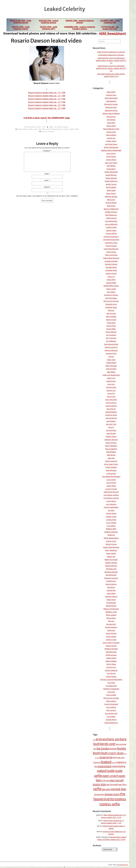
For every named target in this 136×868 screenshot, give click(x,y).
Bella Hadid (111, 190)
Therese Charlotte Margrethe (111, 679)
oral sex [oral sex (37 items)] (105, 780)
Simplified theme (123, 865)
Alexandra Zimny (111, 110)
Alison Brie (111, 123)
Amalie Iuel (111, 138)
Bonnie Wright (111, 203)
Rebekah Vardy (111, 612)
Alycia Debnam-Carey (111, 129)
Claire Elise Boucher (111, 249)
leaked (25, 129)
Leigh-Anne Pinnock (111, 492)
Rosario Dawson (63, 127)
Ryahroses (111, 630)
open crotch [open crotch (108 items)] (110, 776)
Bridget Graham (111, 212)
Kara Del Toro (111, 424)
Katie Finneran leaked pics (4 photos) (111, 52)
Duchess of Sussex (111, 295)
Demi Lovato (111, 289)
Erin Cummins (111, 338)
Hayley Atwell (111, 363)
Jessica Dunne (111, 403)
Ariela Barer (111, 169)
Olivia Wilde (111, 593)
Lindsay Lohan (111, 516)
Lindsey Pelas (111, 520)
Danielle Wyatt (111, 267)
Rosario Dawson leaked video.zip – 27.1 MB (47, 93)
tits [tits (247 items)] (112, 799)
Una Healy (111, 683)
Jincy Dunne (111, 409)
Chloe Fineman (111, 246)
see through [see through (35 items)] (112, 784)
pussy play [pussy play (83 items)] (99, 784)
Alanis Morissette (111, 98)
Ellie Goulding (111, 316)
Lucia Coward (111, 523)
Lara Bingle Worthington (111, 476)
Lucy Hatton (111, 526)
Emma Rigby (111, 329)
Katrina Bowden (111, 446)
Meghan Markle (111, 563)
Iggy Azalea (111, 372)
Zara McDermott (111, 713)
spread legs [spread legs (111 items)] (119, 789)
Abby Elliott (111, 92)
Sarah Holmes (111, 633)
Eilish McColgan (111, 298)
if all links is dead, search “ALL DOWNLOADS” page (47, 118)
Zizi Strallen (111, 717)
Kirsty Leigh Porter (111, 464)
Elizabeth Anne (111, 304)
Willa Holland (111, 701)
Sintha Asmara (111, 655)
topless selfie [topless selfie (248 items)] (110, 804)
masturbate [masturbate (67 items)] (104, 766)
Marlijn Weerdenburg (111, 547)
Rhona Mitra (111, 618)
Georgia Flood (111, 353)
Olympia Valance (111, 596)
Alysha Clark (111, 132)
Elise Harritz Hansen (111, 301)
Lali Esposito (111, 473)
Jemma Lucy (111, 390)
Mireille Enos (111, 581)
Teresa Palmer (111, 676)
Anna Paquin (111, 156)
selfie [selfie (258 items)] (97, 789)
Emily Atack (111, 323)
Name (47, 174)
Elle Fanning (111, 313)
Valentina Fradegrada (111, 689)
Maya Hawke (111, 553)
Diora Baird (111, 292)
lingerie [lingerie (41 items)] (120, 762)
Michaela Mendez (111, 572)
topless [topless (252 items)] (120, 799)
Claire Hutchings (111, 255)
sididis (51, 127)
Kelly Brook (111, 455)
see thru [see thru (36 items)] (122, 784)
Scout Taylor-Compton (111, 643)
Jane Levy (111, 384)
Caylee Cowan (111, 230)
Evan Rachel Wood (111, 344)
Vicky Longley (111, 695)
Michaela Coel (111, 569)
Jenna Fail (111, 393)
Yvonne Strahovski (111, 704)
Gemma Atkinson (111, 350)
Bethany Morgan (111, 196)
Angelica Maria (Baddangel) (111, 150)
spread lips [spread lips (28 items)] (99, 794)
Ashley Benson (111, 175)
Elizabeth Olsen (111, 307)
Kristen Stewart (111, 467)
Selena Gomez (111, 646)
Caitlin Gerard (111, 218)
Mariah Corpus (111, 544)
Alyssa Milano (111, 135)
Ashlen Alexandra (111, 172)
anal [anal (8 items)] (94, 740)
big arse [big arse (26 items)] (119, 744)
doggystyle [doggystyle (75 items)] (106, 757)
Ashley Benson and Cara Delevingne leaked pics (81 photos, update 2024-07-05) (111, 68)
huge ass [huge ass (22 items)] (97, 762)
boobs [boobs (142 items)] (122, 748)
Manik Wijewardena (111, 538)
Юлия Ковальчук (111, 723)
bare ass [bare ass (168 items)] (113, 739)
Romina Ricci (111, 624)
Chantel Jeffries (111, 233)
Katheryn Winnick (111, 440)
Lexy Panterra (111, 504)
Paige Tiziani (111, 600)
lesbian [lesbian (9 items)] (114, 763)
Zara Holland (111, 707)
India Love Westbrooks (111, 375)
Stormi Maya (111, 664)
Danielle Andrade (111, 261)
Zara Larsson (111, 710)
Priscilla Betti (111, 603)
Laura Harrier (111, 483)
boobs (20, 129)
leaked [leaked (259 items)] (106, 762)
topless (66, 129)
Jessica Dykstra (111, 406)
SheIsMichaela (111, 652)
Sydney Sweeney (111, 670)
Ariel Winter (111, 166)
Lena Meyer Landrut (111, 495)
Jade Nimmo (111, 381)
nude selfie (41, 129)
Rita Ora (111, 621)
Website (47, 187)
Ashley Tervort (111, 184)
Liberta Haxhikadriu (111, 507)
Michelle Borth (111, 575)
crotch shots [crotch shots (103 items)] (116, 753)
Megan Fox (111, 557)
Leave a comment (48, 131)
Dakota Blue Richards (111, 258)
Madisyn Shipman (111, 532)
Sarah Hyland (111, 636)
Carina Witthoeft (111, 224)
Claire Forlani (111, 252)
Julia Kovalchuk (111, 418)
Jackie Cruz (111, 378)
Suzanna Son (111, 667)
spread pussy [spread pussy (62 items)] (112, 794)
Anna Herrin (111, 153)
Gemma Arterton (111, 347)
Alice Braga (111, 120)
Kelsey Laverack (111, 461)
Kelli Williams (111, 452)
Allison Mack (111, 126)
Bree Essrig (111, 206)
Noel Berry (111, 587)
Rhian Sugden (111, 615)
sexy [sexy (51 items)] (108, 789)
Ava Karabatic (111, 187)
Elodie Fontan (111, 320)
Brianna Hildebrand (111, 209)
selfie (48, 129)
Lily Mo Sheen (111, 513)
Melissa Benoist (111, 566)
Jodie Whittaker (111, 412)
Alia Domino (111, 117)
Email (47, 180)
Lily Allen (111, 510)
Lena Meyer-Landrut (111, 498)
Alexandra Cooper (111, 104)
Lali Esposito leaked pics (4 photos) (111, 55)
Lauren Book (111, 486)
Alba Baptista (111, 101)
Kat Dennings (111, 430)
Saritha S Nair (111, 640)
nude (35, 129)
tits (62, 129)
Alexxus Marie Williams (111, 113)
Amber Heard (111, 141)
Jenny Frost (111, 397)
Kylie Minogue (111, 470)
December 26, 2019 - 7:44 (36, 127)
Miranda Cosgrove (111, 578)
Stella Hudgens (111, 661)
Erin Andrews (111, 335)
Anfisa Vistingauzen (111, 147)
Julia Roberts (111, 421)
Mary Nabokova (111, 550)
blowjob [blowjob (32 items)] (113, 749)
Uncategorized (111, 686)
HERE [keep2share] (112, 33)
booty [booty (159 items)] (97, 753)
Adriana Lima (111, 95)
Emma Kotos (111, 326)
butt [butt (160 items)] (104, 753)
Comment (47, 151)
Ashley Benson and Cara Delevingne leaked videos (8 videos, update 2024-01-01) (111, 60)
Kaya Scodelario (111, 449)
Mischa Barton (111, 584)
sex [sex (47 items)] (104, 789)
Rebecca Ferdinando (111, 609)
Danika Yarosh (111, 273)
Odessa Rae (111, 590)
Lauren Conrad (111, 489)
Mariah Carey (111, 541)
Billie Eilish (111, 200)
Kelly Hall (111, 458)
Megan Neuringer (111, 560)
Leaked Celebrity (65, 9)
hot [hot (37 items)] (114, 757)
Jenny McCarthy (111, 400)
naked (30, 129)
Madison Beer (111, 529)
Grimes (111, 356)
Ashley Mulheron (111, 181)
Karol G (111, 427)
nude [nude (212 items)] (110, 771)
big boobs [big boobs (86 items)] (103, 748)
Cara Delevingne (111, 221)
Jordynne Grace (111, 415)
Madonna (111, 535)
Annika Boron (111, 160)
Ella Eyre (111, 310)
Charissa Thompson (111, 237)
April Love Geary (111, 163)
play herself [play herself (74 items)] (117, 780)
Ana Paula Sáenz (111, 144)
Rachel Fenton (111, 606)
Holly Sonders (111, 369)
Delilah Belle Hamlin (111, 286)
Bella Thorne (111, 193)
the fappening (55, 129)
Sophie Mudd (111, 658)
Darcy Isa (111, 277)
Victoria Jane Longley (111, 698)
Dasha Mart (111, 280)
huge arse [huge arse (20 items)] (120, 758)
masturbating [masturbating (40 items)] (118, 766)
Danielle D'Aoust (111, 264)
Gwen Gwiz (111, 360)
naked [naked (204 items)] (102, 771)
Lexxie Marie (111, 501)
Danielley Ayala (111, 270)
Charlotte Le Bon (111, 243)
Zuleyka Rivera (111, 720)
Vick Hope (111, 692)
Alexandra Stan (111, 107)
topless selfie (74, 129)
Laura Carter (111, 480)
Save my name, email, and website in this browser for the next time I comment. (47, 196)
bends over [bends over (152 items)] (108, 744)
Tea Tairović (111, 673)
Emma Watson (111, 332)
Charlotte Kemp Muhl (111, 240)
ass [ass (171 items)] (105, 739)
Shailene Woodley (111, 649)
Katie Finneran (111, 443)
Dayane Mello (111, 283)
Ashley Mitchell (111, 178)
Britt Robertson (111, 215)
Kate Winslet (111, 433)
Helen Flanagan (111, 366)
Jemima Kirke (111, 387)
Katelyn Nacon (111, 436)
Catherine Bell (111, 227)
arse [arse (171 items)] (99, 739)
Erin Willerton (111, 341)
